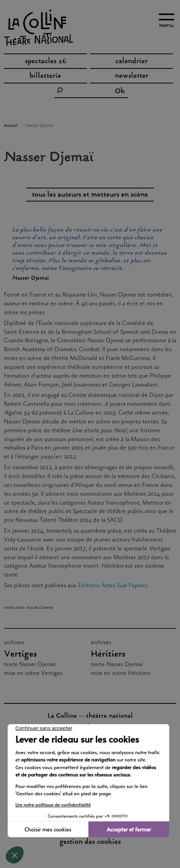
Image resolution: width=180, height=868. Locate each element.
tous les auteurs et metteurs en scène (90, 195)
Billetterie (45, 76)
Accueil (11, 126)
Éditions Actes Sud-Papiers (112, 586)
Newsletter (132, 76)
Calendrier (132, 62)
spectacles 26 (46, 62)
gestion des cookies (90, 842)
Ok (120, 92)
